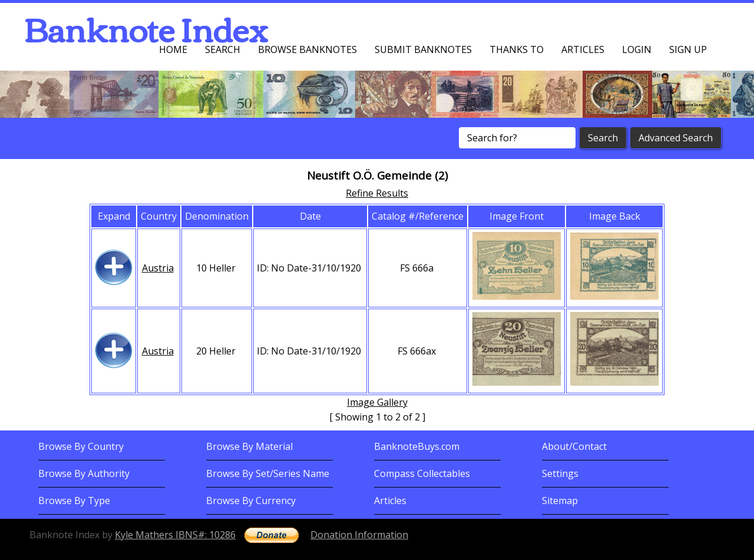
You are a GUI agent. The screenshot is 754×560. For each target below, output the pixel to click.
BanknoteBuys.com (417, 446)
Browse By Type (74, 501)
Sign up (688, 49)
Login (637, 49)
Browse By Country (81, 446)
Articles (583, 49)
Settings (560, 473)
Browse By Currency (251, 501)
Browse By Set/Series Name (268, 473)
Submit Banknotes (423, 49)
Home (173, 49)
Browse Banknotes (307, 49)
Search (223, 49)
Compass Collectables (422, 473)
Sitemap (560, 501)
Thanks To (517, 49)
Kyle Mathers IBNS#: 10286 (175, 535)
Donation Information (359, 535)
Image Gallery (377, 402)
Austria (158, 268)
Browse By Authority (84, 473)
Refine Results (377, 193)
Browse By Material (249, 446)
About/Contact (574, 446)
